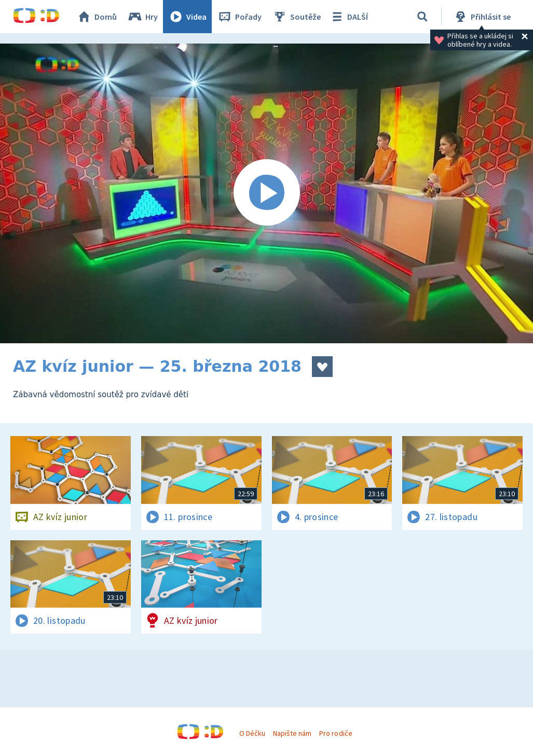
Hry (142, 17)
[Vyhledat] (422, 17)
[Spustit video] (266, 193)
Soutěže (296, 17)
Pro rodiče (336, 733)
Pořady (239, 17)
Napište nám (292, 733)
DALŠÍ (348, 17)
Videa (187, 17)
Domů (97, 17)
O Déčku (252, 733)
